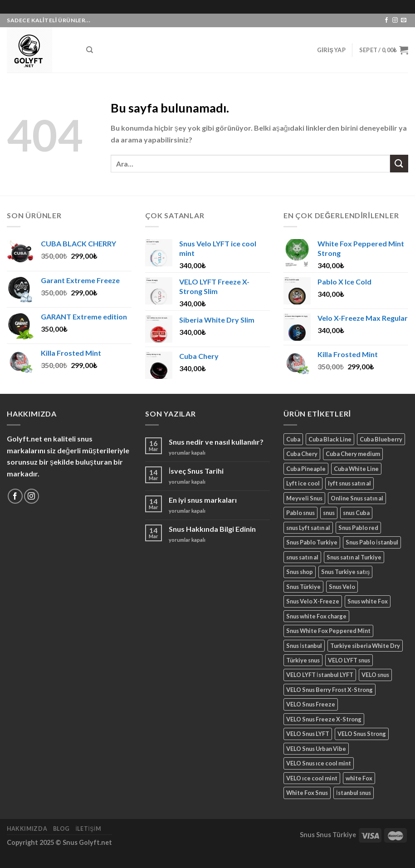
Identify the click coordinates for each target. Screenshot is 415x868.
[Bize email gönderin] (404, 20)
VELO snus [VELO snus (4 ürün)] (375, 675)
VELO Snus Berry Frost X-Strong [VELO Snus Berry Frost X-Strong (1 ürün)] (330, 690)
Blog (61, 829)
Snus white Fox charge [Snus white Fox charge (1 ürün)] (316, 616)
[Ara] (90, 50)
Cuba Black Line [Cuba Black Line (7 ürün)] (330, 439)
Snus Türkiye (336, 835)
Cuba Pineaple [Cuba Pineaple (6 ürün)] (306, 469)
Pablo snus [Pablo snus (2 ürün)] (300, 513)
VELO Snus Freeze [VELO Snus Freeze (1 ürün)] (311, 704)
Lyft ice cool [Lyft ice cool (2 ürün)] (303, 483)
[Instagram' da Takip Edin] (395, 20)
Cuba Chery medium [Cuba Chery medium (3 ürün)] (353, 454)
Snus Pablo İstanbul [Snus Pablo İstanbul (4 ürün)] (372, 542)
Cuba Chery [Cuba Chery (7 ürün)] (302, 454)
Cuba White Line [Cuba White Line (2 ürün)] (356, 469)
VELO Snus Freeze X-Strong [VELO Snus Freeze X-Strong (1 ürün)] (324, 719)
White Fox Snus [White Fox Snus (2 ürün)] (307, 793)
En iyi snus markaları (203, 500)
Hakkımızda (27, 829)
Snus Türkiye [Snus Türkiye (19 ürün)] (303, 587)
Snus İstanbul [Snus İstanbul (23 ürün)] (304, 646)
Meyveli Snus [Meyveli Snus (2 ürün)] (304, 498)
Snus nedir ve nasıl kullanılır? (216, 442)
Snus (307, 835)
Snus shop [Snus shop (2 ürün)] (300, 572)
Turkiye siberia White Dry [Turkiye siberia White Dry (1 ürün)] (365, 646)
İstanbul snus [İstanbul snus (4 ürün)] (354, 793)
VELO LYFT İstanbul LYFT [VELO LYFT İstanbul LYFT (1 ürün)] (320, 675)
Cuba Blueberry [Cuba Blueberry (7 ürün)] (381, 439)
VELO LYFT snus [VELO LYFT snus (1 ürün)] (349, 660)
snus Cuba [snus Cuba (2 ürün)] (356, 513)
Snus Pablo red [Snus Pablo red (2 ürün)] (358, 528)
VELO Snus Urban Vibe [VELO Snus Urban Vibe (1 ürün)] (316, 749)
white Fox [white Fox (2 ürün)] (359, 778)
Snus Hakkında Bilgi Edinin (212, 529)
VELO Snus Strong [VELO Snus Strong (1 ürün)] (362, 734)
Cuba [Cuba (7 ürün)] (293, 439)
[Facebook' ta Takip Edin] (386, 20)
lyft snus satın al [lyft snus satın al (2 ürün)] (349, 483)
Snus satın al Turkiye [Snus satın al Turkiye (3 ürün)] (354, 557)
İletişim (88, 829)
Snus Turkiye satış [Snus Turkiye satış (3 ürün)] (345, 572)
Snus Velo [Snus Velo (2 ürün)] (342, 587)
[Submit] (399, 164)
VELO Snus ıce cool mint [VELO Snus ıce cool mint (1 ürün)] (319, 763)
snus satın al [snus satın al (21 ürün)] (302, 557)
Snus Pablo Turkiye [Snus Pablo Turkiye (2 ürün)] (312, 542)
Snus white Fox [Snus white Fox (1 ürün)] (368, 601)
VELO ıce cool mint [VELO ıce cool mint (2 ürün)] (312, 778)
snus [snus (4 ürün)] (329, 513)
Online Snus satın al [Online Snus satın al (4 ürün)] (357, 498)
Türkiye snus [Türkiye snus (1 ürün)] (303, 660)
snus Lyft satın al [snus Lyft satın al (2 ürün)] (308, 528)
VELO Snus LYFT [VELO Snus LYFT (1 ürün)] (308, 734)
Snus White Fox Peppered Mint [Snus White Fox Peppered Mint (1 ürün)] (328, 631)
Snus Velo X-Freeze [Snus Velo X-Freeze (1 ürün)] (313, 601)
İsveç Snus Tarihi (196, 471)
